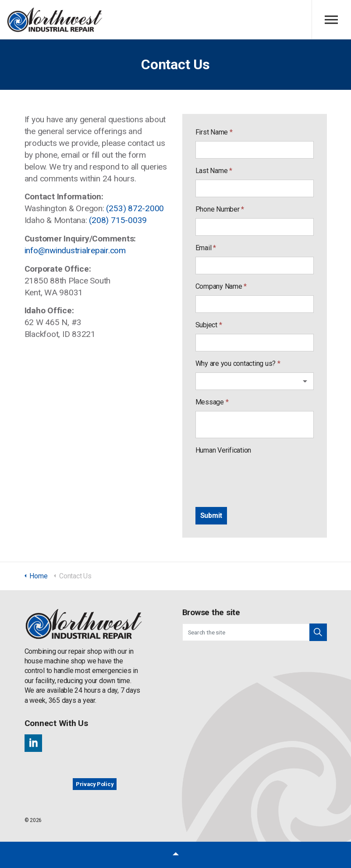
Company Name (221, 286)
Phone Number (220, 209)
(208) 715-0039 (118, 220)
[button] (318, 632)
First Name (214, 132)
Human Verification (223, 450)
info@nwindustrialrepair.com (75, 250)
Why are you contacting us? (238, 363)
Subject (209, 325)
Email (206, 248)
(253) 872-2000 (135, 208)
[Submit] (211, 516)
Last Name (214, 171)
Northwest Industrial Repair (55, 20)
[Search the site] (255, 632)
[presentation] (262, 476)
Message (212, 402)
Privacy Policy (95, 784)
